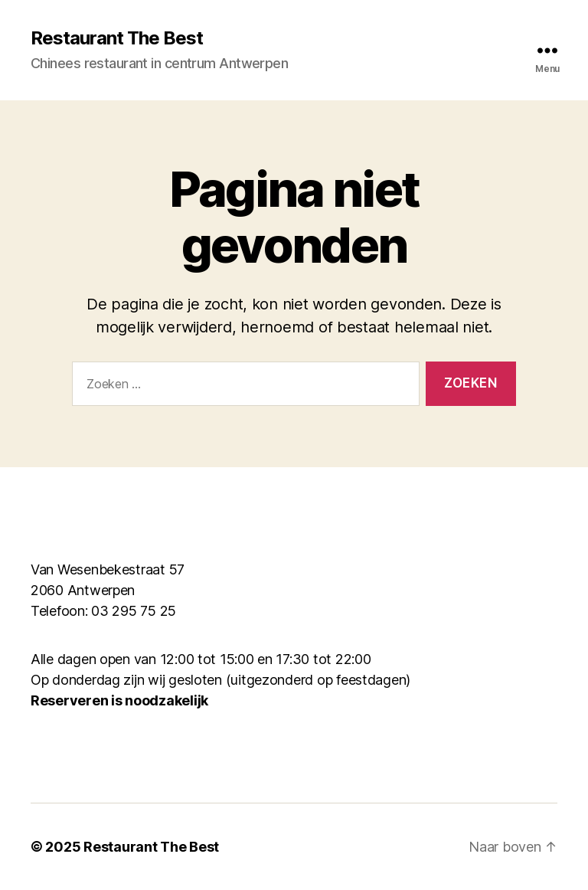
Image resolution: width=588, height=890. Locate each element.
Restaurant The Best (117, 38)
